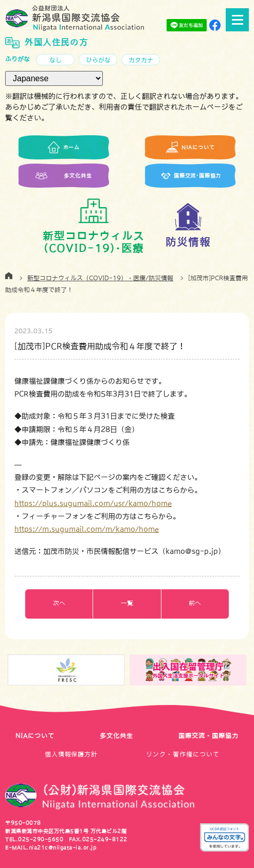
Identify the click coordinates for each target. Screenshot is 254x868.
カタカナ (141, 60)
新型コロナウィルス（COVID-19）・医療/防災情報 (100, 278)
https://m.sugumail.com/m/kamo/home (87, 529)
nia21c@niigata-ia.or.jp (63, 847)
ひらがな (98, 60)
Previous (7, 670)
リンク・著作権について (183, 754)
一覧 (127, 603)
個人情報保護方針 (71, 754)
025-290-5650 (41, 839)
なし (56, 60)
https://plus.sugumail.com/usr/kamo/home (93, 503)
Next (247, 670)
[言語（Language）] (54, 78)
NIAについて (35, 736)
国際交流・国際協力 (208, 736)
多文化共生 (116, 736)
